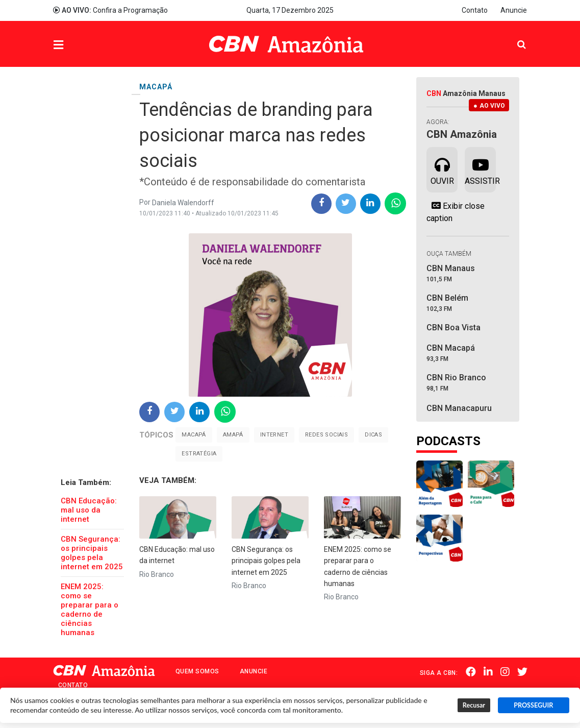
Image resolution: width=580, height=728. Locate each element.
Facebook (471, 672)
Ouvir (442, 169)
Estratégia (199, 454)
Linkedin (488, 672)
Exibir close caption (456, 212)
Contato (475, 10)
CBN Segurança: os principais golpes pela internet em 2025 (92, 553)
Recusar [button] (474, 705)
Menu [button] (79, 45)
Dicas (373, 435)
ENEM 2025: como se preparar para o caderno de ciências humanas (90, 610)
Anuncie (514, 10)
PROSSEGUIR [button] (533, 705)
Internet (274, 435)
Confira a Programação (110, 10)
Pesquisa (513, 37)
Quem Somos (197, 671)
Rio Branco (157, 574)
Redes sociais (326, 435)
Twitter (522, 672)
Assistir (480, 169)
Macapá (194, 435)
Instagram (505, 672)
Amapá (233, 435)
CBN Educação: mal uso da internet (89, 510)
